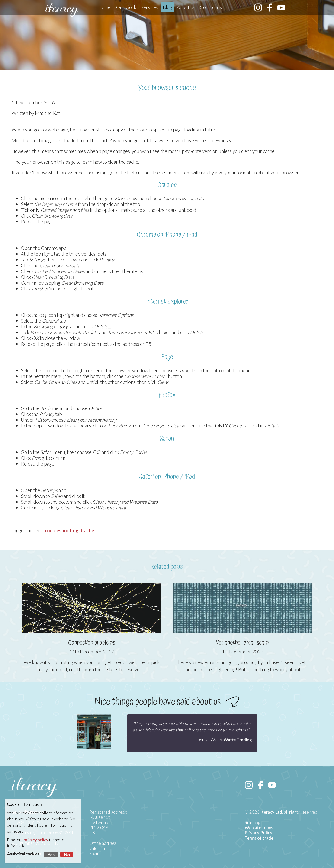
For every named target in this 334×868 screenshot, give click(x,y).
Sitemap (252, 822)
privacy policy (36, 840)
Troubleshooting (60, 530)
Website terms (259, 828)
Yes (51, 855)
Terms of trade (259, 838)
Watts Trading (238, 740)
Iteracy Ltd (271, 812)
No (67, 855)
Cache (88, 530)
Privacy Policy (259, 833)
